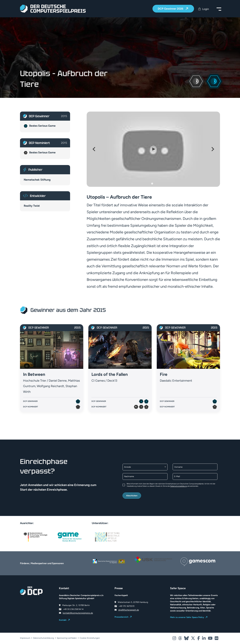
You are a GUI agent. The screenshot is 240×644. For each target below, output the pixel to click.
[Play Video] (153, 149)
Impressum (25, 638)
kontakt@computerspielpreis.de (78, 613)
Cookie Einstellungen (90, 638)
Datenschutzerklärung (179, 486)
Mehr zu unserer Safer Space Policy (187, 617)
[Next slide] (212, 149)
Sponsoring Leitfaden (67, 638)
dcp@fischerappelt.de (129, 610)
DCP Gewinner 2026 (171, 9)
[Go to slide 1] (152, 183)
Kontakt (63, 620)
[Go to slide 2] (155, 184)
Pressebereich (121, 617)
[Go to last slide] (94, 149)
